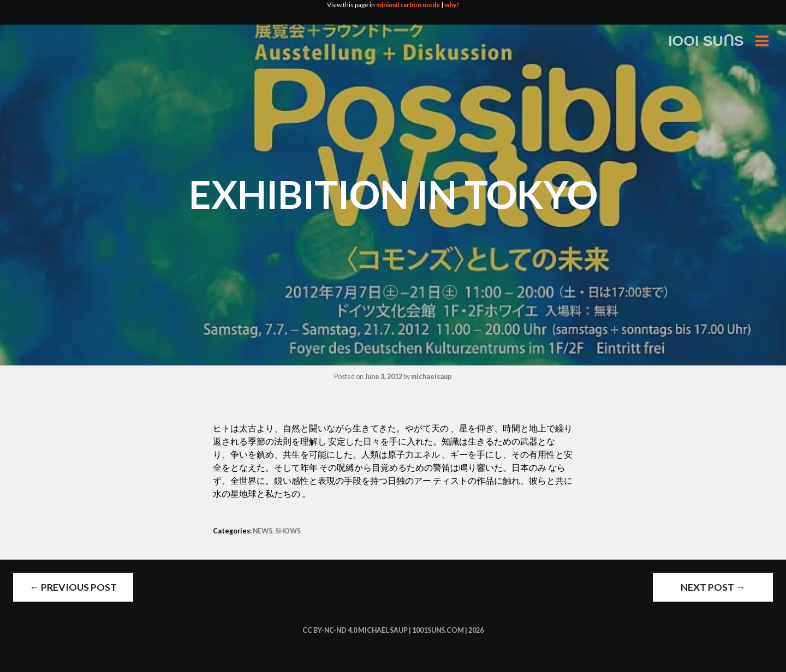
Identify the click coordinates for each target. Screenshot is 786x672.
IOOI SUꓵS (706, 41)
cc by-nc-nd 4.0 (330, 630)
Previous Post (73, 587)
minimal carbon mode (408, 5)
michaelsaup (431, 377)
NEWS (263, 531)
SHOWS (288, 531)
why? (452, 5)
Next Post (713, 587)
